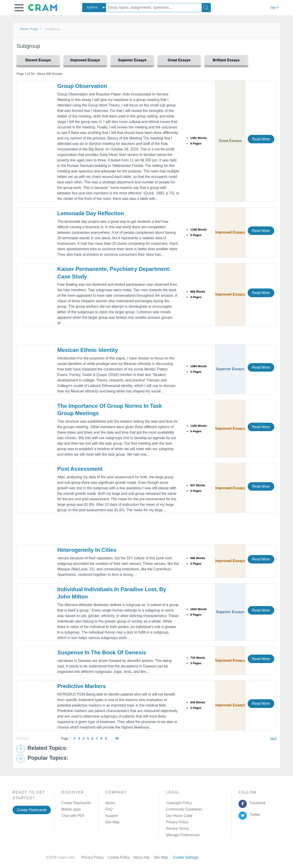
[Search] (206, 8)
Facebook (257, 803)
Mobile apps (71, 809)
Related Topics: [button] (47, 748)
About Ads (143, 857)
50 (117, 738)
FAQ (109, 809)
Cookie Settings (186, 857)
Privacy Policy (177, 822)
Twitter (254, 815)
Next (273, 738)
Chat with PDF (73, 816)
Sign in (274, 8)
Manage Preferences (183, 835)
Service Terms (177, 829)
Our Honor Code (179, 816)
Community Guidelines (184, 809)
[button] (19, 8)
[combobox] (94, 8)
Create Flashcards (32, 810)
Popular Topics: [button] (48, 758)
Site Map (112, 822)
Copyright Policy (179, 803)
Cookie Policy (120, 857)
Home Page (29, 29)
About (110, 803)
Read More (261, 139)
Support (112, 816)
